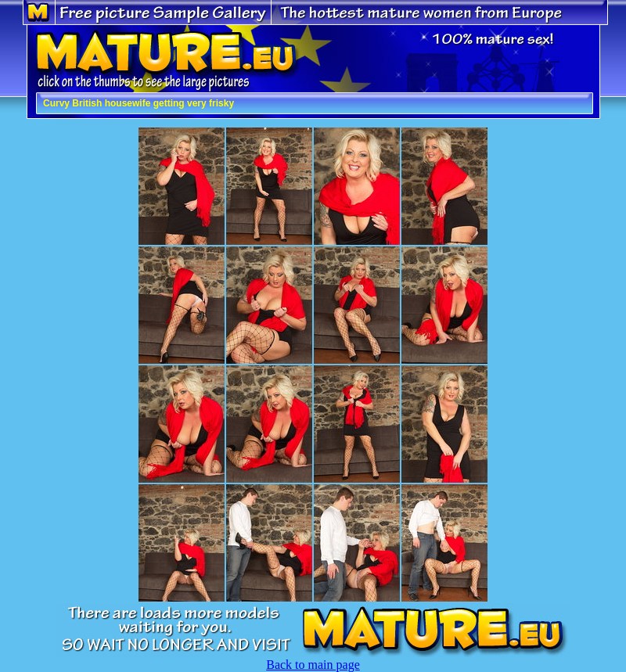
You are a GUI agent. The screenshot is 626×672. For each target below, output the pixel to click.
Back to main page (313, 665)
